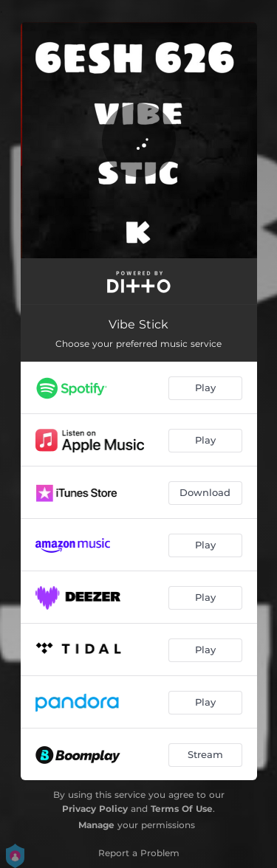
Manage (96, 825)
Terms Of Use (182, 809)
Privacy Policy (95, 809)
